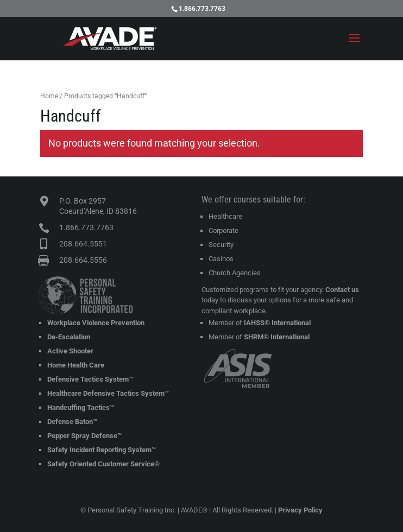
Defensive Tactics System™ (90, 379)
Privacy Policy (300, 510)
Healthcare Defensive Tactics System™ (108, 393)
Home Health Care (76, 365)
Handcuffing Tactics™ (81, 407)
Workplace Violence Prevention (96, 323)
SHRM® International (277, 337)
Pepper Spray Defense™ (84, 436)
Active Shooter (70, 351)
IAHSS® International (277, 323)
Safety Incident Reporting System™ (102, 450)
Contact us (342, 290)
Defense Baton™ (72, 422)
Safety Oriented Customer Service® (103, 464)
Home (49, 96)
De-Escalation (69, 337)
